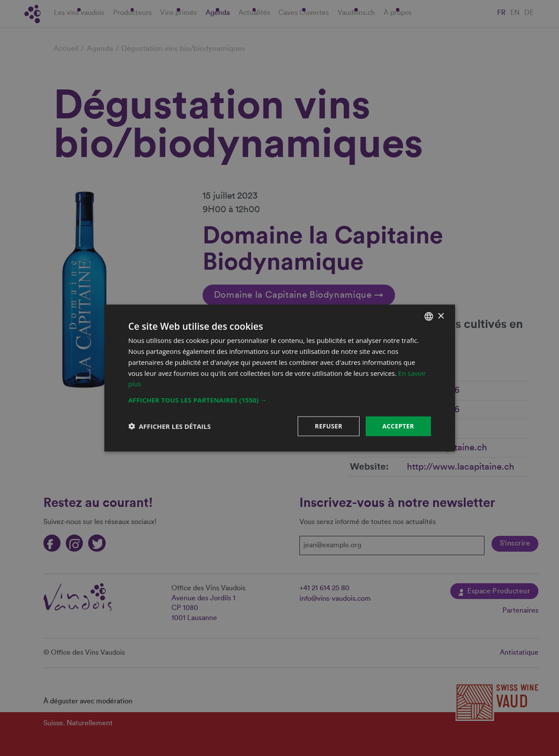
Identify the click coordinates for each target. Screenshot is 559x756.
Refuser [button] (329, 426)
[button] (280, 400)
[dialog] (279, 378)
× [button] (441, 316)
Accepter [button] (398, 426)
